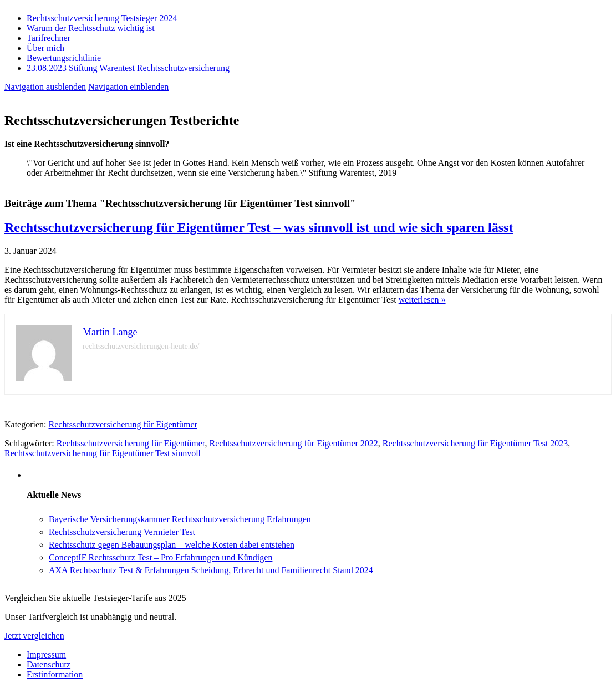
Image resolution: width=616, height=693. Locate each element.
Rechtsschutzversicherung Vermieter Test (122, 532)
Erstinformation (55, 674)
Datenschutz (49, 664)
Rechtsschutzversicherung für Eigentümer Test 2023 (475, 443)
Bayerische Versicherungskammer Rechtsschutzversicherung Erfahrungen (180, 519)
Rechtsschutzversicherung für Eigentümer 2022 (293, 443)
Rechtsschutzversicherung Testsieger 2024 (102, 18)
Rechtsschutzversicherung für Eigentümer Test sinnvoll (103, 453)
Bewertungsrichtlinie (64, 58)
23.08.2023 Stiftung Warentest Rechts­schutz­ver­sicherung (128, 68)
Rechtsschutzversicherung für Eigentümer (123, 424)
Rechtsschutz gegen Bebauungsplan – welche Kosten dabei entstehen (172, 545)
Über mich (45, 48)
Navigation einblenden (128, 87)
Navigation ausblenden (45, 87)
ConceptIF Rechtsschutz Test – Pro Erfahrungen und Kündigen (161, 557)
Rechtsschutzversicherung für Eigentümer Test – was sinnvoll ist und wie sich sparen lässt (259, 227)
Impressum (46, 654)
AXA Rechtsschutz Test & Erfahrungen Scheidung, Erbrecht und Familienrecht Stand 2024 (211, 570)
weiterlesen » (422, 300)
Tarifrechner (49, 38)
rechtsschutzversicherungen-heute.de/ (141, 346)
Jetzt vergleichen (34, 636)
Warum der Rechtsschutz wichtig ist (91, 28)
